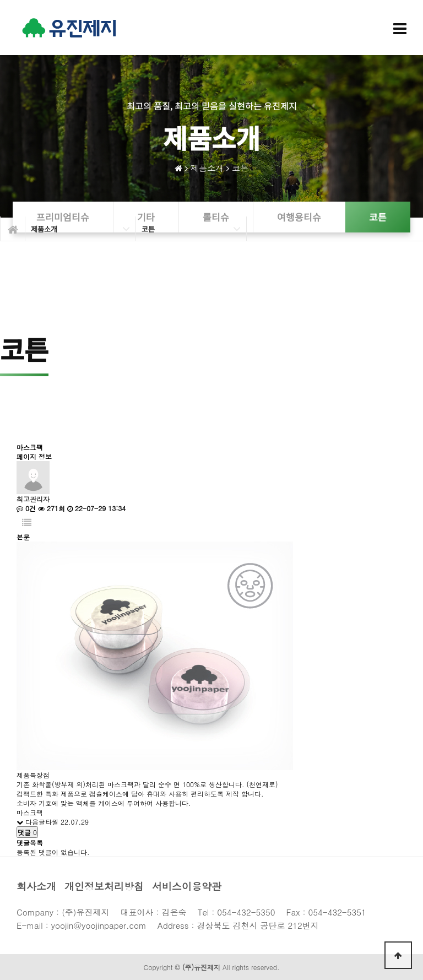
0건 (26, 508)
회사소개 (36, 886)
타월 (52, 822)
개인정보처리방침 (104, 886)
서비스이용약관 (187, 886)
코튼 (240, 168)
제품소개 (207, 168)
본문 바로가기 (0, 0)
